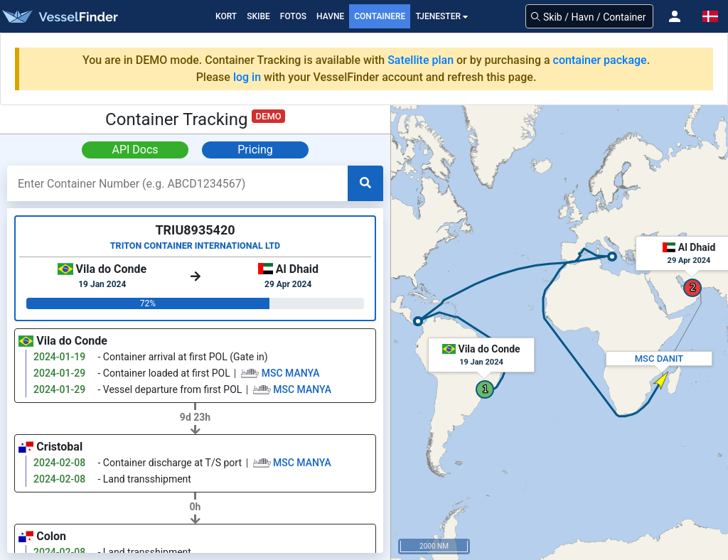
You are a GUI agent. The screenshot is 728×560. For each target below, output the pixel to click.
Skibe (258, 16)
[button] (675, 16)
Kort (226, 16)
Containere (380, 16)
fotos (293, 16)
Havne (330, 16)
